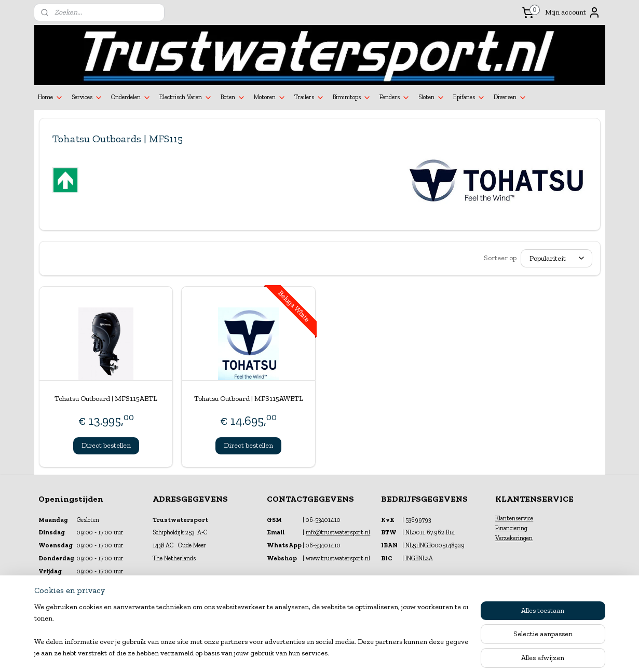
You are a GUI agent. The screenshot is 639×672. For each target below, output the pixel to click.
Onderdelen (131, 98)
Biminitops (352, 98)
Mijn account (573, 12)
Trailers (309, 98)
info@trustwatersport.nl (338, 532)
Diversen (510, 98)
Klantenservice (514, 518)
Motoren (270, 98)
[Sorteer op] (556, 258)
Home (51, 98)
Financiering (511, 528)
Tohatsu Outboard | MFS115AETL (106, 399)
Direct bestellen (106, 445)
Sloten (432, 98)
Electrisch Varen (186, 98)
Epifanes (469, 98)
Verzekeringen (514, 538)
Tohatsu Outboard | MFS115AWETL (248, 399)
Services (87, 98)
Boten (233, 98)
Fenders (395, 98)
